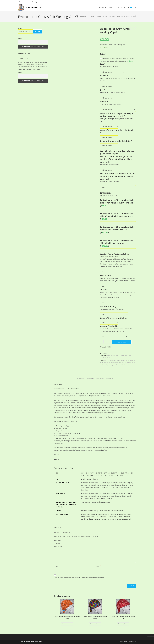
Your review (58, 546)
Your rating (58, 540)
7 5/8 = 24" (100, 475)
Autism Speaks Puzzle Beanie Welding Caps (95, 618)
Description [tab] (81, 379)
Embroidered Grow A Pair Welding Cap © (129, 16)
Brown (93, 514)
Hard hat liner (124, 360)
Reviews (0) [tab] (110, 379)
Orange (128, 517)
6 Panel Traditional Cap (102, 502)
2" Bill (83, 479)
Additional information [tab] (96, 379)
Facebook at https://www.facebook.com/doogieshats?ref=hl (90, 408)
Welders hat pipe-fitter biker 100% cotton (123, 363)
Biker (105, 360)
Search (20, 28)
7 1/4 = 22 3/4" (121, 473)
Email (98, 566)
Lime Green (103, 517)
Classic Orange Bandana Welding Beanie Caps (67, 618)
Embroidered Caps (111, 358)
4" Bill (92, 479)
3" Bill (87, 479)
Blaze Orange (86, 514)
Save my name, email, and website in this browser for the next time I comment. (79, 578)
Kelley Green (90, 517)
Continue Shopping (25, 53)
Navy (119, 517)
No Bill (96, 479)
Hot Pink (123, 514)
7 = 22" (103, 473)
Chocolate (106, 514)
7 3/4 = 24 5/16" (109, 475)
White (117, 519)
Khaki (97, 517)
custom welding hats (113, 360)
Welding (111, 365)
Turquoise (111, 519)
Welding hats (125, 365)
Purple (83, 519)
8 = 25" (127, 475)
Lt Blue (109, 517)
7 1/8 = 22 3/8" (111, 473)
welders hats (104, 365)
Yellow (121, 519)
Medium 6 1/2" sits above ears (113, 511)
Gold (118, 514)
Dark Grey (113, 514)
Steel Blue (100, 519)
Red (129, 519)
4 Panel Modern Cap (88, 502)
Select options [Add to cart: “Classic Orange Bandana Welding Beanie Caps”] (67, 624)
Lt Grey (115, 517)
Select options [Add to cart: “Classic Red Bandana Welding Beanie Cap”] (123, 624)
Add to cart (122, 342)
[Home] (78, 16)
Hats (130, 360)
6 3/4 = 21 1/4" (86, 473)
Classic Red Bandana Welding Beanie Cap (123, 618)
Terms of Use (123, 642)
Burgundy (99, 514)
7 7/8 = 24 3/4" (119, 475)
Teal (106, 519)
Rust (95, 519)
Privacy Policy (132, 642)
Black (126, 519)
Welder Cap (107, 363)
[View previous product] (131, 28)
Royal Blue (90, 519)
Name (57, 566)
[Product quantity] (105, 342)
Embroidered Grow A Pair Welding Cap (66, 389)
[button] (106, 347)
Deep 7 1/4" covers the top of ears (92, 511)
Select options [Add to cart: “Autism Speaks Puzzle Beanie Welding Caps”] (95, 624)
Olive (123, 517)
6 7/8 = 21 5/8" (96, 473)
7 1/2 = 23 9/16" (90, 475)
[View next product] (135, 28)
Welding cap (117, 365)
